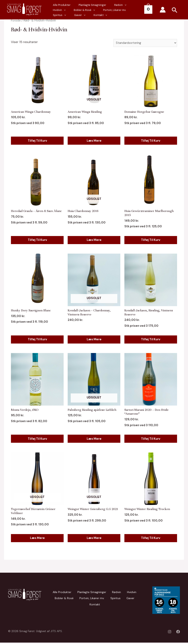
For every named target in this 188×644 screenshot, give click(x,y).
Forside (16, 20)
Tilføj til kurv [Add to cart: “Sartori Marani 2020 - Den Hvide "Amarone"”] (151, 439)
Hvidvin (127, 5)
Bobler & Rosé (59, 598)
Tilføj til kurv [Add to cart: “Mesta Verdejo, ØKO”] (37, 439)
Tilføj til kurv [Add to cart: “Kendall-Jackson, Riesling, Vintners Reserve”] (151, 339)
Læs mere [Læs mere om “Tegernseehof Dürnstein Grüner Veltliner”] (37, 538)
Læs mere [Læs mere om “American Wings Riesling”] (94, 140)
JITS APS (56, 632)
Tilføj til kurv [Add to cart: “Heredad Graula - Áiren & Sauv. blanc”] (37, 240)
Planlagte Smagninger (86, 5)
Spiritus (110, 10)
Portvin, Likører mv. (88, 10)
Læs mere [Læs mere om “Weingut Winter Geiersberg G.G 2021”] (94, 538)
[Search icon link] (175, 11)
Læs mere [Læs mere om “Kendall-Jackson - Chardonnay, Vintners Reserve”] (94, 339)
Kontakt (58, 15)
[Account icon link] (163, 10)
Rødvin (110, 5)
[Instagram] (170, 633)
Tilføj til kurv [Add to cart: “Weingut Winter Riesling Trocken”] (151, 538)
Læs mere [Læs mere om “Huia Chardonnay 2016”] (94, 240)
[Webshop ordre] (144, 43)
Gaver (126, 10)
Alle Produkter (60, 5)
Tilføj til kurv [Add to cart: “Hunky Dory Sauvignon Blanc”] (37, 339)
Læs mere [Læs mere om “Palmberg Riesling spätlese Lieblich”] (94, 439)
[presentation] (70, 10)
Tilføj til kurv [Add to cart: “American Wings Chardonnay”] (37, 140)
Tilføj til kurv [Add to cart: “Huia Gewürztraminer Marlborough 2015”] (151, 240)
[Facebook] (178, 633)
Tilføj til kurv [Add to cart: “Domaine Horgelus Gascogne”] (151, 140)
